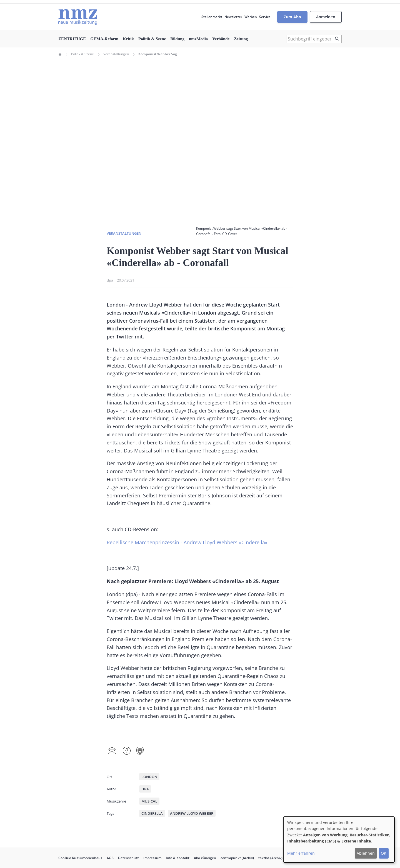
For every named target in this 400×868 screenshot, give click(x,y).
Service (265, 17)
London (149, 777)
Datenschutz (128, 858)
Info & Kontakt (178, 858)
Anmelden (326, 17)
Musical (149, 801)
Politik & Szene (152, 39)
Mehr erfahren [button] (301, 853)
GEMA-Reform (104, 39)
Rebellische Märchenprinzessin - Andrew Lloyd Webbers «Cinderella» (187, 542)
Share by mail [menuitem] (112, 751)
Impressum (152, 858)
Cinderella (152, 813)
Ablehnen (366, 853)
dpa (110, 280)
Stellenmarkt (212, 17)
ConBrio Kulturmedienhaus (80, 858)
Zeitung (241, 39)
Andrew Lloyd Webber (192, 813)
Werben (251, 17)
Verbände (221, 39)
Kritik (128, 39)
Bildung (177, 39)
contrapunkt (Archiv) (237, 858)
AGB (110, 858)
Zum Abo (292, 17)
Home (60, 54)
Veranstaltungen (116, 54)
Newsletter (233, 17)
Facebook (127, 751)
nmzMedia (198, 39)
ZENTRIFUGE (72, 39)
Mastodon (140, 751)
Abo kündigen (205, 858)
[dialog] (339, 840)
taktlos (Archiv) (270, 858)
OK (384, 853)
